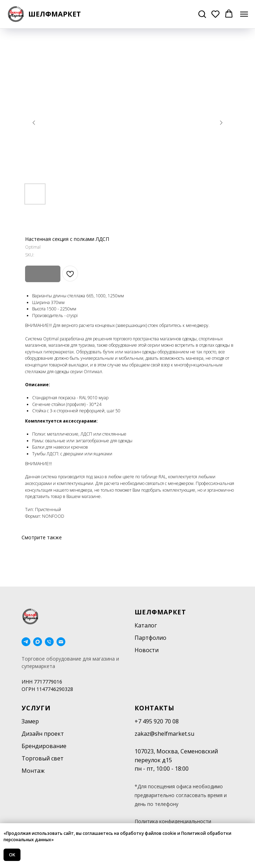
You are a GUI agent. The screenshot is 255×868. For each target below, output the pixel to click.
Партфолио (150, 638)
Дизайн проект (43, 734)
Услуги (36, 708)
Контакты (155, 708)
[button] (202, 14)
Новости (147, 650)
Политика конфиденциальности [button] (173, 821)
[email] (61, 642)
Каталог (146, 625)
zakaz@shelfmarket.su (164, 734)
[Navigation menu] (244, 14)
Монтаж (33, 771)
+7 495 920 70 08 (157, 721)
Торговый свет (43, 758)
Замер (30, 721)
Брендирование (44, 746)
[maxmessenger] (38, 642)
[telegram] (26, 642)
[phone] (49, 642)
